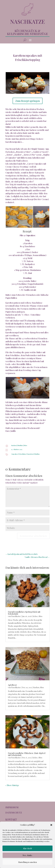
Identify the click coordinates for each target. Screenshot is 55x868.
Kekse (35, 616)
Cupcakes (15, 454)
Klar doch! (28, 848)
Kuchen (14, 445)
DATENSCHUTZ (14, 813)
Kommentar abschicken (33, 536)
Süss (26, 445)
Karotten (30, 454)
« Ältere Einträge (12, 785)
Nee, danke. (28, 855)
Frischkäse (23, 454)
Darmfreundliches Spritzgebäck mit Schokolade (24, 613)
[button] (51, 825)
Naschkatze (16, 616)
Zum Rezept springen (28, 101)
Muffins (20, 445)
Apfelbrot (12, 685)
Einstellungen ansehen (27, 862)
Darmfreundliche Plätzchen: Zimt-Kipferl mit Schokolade (27, 754)
